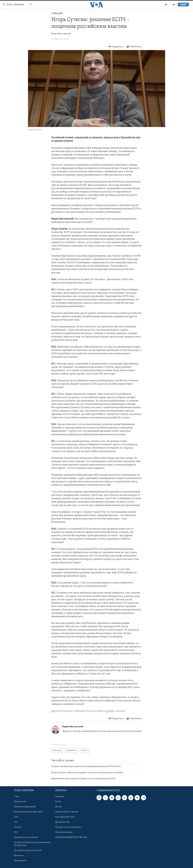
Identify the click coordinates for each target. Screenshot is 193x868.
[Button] (116, 47)
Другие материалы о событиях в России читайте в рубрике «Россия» (88, 711)
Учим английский (64, 832)
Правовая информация (25, 807)
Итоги (58, 802)
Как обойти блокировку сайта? (29, 812)
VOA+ (16, 817)
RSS (16, 832)
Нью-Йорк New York (65, 817)
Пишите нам (20, 802)
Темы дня (57, 13)
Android (18, 827)
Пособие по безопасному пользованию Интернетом (32, 844)
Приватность (20, 861)
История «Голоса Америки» (68, 827)
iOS (16, 822)
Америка (60, 797)
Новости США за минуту (67, 812)
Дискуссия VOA (62, 822)
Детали (59, 807)
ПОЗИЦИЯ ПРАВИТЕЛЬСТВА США (71, 837)
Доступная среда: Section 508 (28, 850)
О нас (17, 797)
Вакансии (19, 855)
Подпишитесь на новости (26, 837)
